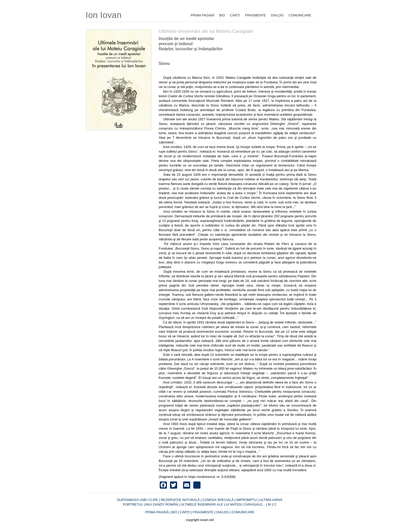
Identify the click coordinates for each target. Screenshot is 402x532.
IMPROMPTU (247, 500)
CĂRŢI (185, 512)
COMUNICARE (300, 15)
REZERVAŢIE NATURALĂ (181, 500)
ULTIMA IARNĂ (271, 500)
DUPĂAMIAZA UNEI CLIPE (138, 500)
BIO (222, 15)
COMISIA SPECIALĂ (219, 500)
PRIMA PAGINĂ (203, 15)
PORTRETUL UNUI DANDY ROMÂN (151, 504)
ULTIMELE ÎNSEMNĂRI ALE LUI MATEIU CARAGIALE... (223, 504)
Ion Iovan (104, 15)
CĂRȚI (235, 15)
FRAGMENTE (256, 15)
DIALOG (277, 15)
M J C (272, 504)
